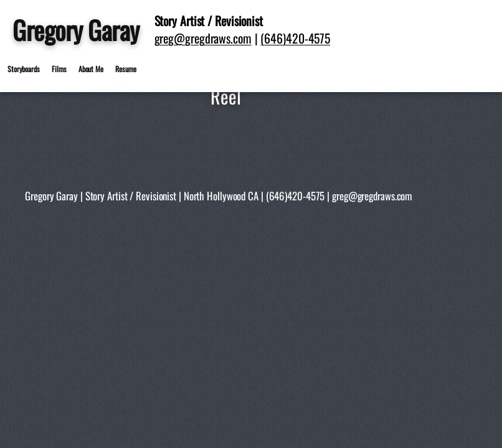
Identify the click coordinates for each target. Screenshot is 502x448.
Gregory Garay (76, 30)
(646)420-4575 (295, 38)
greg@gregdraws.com (203, 38)
